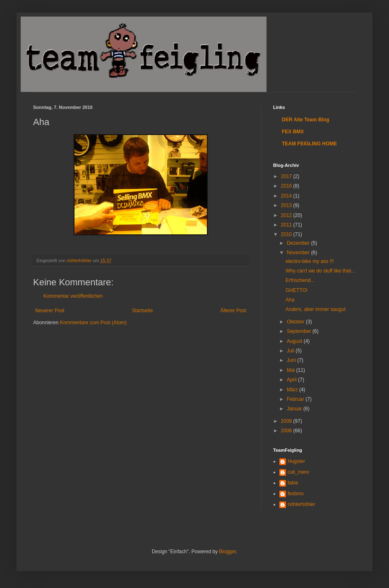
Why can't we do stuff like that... (320, 271)
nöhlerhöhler (301, 504)
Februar (296, 399)
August (295, 341)
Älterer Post (233, 311)
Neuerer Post (50, 311)
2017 (287, 176)
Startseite (143, 311)
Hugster (296, 461)
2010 (287, 234)
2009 (287, 421)
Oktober (296, 322)
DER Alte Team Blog (306, 120)
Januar (295, 409)
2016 (287, 186)
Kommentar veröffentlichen (73, 296)
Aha (290, 300)
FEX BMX (293, 132)
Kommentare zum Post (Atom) (93, 323)
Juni (292, 360)
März (293, 390)
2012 (287, 215)
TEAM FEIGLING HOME (309, 144)
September (300, 331)
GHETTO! (297, 290)
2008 (287, 431)
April (292, 380)
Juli (291, 351)
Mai (292, 370)
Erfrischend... (300, 280)
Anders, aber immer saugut (316, 309)
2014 (287, 196)
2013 (287, 205)
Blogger (227, 552)
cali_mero (298, 472)
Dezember (299, 243)
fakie (293, 483)
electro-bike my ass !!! (310, 261)
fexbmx (296, 494)
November (299, 253)
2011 (287, 225)
